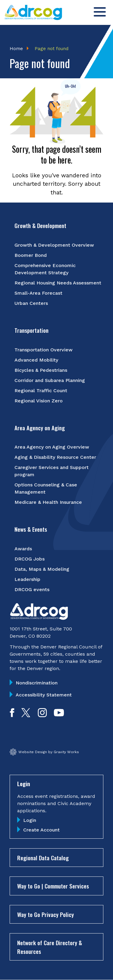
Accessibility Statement (44, 695)
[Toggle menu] (100, 12)
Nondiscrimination (37, 683)
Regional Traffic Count (41, 391)
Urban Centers (31, 303)
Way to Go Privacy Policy (46, 914)
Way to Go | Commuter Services (53, 886)
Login (30, 820)
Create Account (41, 830)
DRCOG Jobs (30, 559)
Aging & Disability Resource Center (55, 457)
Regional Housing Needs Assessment (58, 283)
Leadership (27, 579)
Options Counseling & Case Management (46, 488)
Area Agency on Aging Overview (52, 447)
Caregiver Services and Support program (52, 471)
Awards (23, 549)
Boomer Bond (31, 255)
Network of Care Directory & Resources (50, 947)
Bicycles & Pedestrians (41, 370)
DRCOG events (32, 589)
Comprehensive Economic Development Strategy (45, 269)
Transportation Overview (44, 350)
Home (16, 49)
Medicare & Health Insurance (48, 502)
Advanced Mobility (36, 360)
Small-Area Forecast (38, 293)
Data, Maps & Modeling (42, 569)
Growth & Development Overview (54, 245)
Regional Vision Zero (39, 401)
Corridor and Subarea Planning (50, 380)
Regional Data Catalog (43, 858)
